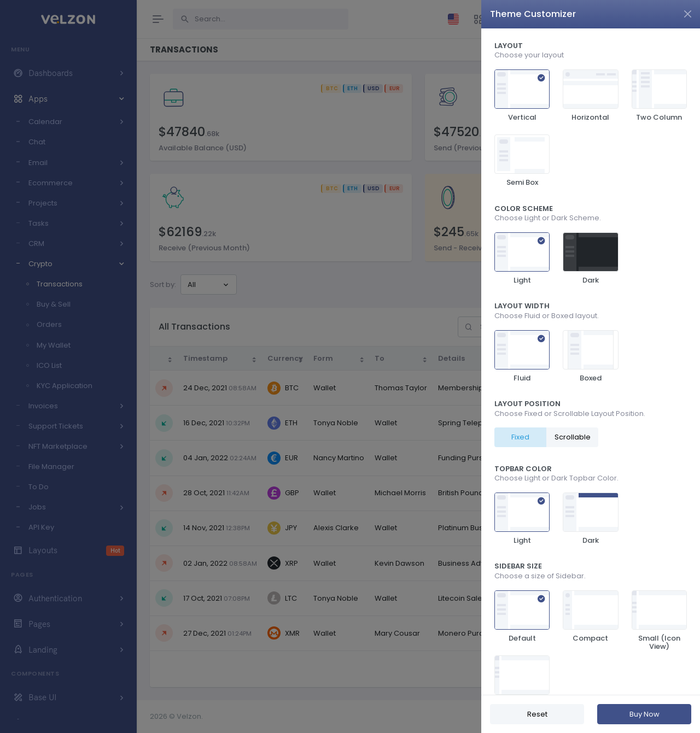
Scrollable (573, 437)
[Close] (688, 14)
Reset (537, 714)
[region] (591, 362)
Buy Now (644, 714)
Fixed (520, 437)
